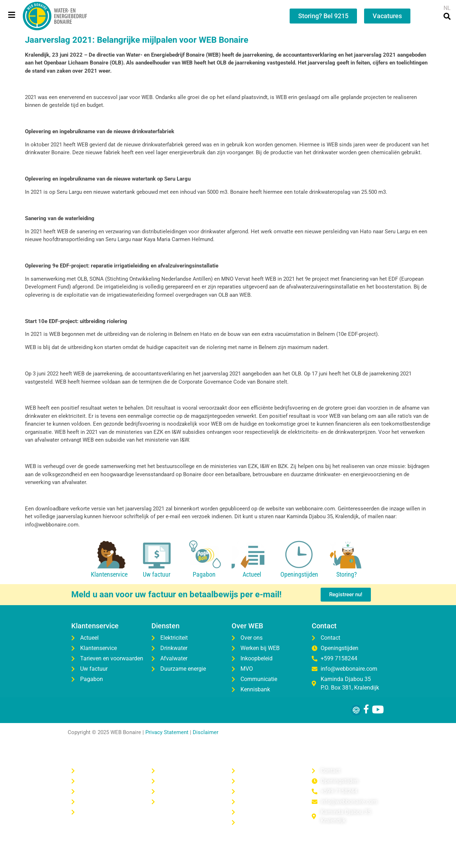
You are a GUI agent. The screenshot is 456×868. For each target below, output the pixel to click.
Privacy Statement (167, 732)
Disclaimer (206, 732)
